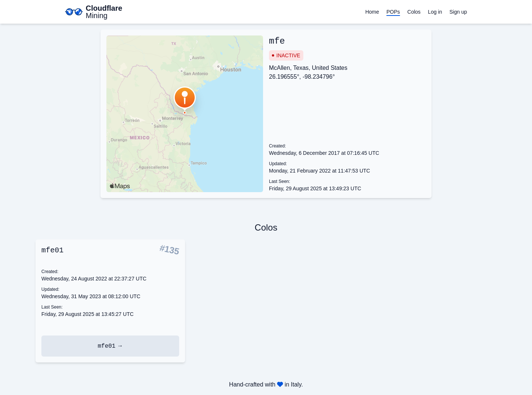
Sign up (458, 12)
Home (372, 12)
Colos (414, 12)
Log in (435, 12)
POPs (393, 12)
